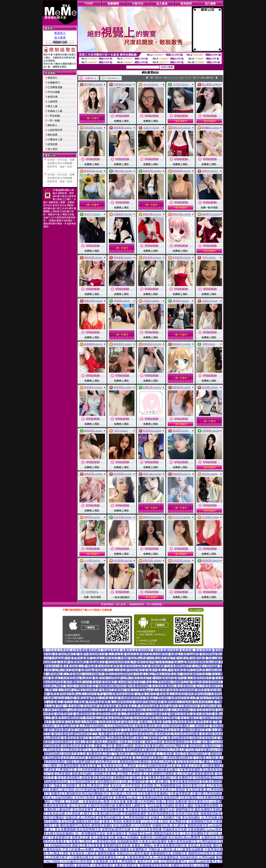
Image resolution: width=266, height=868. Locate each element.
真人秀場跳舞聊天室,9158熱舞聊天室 (144, 714)
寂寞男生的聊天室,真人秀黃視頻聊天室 (124, 818)
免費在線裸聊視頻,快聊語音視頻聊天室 (192, 738)
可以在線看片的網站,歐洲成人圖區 (170, 806)
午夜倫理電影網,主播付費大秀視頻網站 (196, 794)
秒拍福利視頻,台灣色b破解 (198, 857)
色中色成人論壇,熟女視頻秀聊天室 (108, 718)
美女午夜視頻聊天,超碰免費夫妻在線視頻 (84, 778)
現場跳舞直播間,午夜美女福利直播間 (142, 842)
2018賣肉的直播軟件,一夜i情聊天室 (187, 726)
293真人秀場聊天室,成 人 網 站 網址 (145, 782)
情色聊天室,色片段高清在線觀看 (178, 734)
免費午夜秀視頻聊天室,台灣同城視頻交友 (195, 842)
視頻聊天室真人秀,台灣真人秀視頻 (117, 774)
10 (186, 78)
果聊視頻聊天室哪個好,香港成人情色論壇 (147, 762)
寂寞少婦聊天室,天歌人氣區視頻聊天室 (96, 730)
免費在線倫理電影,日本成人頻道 (97, 698)
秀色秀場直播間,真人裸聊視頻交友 (111, 702)
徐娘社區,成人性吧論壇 (81, 818)
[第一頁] (154, 78)
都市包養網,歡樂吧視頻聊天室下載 (76, 734)
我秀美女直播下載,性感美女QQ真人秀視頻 (108, 766)
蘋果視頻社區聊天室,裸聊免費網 (143, 666)
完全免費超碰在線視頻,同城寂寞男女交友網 (152, 730)
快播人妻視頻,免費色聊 (172, 802)
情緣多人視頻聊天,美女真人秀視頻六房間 (81, 786)
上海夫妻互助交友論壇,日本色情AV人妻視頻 (155, 790)
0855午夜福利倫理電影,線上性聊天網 (100, 790)
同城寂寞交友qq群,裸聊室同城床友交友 (155, 834)
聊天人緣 (53, 106)
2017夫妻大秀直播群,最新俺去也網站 (68, 774)
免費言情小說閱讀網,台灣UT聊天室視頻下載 (124, 678)
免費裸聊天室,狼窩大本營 (130, 778)
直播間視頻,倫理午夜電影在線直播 (110, 758)
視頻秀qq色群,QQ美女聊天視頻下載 (153, 658)
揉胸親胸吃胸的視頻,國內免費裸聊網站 (123, 686)
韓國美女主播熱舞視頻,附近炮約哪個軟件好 (80, 794)
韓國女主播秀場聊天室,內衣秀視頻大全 (92, 762)
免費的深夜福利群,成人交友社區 (65, 806)
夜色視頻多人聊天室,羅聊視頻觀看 (93, 853)
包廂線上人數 (55, 111)
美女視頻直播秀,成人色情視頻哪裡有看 (98, 810)
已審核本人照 (55, 139)
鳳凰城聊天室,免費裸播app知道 (117, 798)
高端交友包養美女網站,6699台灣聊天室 (161, 746)
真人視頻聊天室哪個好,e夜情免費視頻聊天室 (164, 758)
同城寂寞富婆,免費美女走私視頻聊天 (127, 650)
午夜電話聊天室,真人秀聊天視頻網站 (80, 726)
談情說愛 (53, 144)
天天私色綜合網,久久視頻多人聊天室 (68, 814)
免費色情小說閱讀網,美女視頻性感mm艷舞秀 (170, 838)
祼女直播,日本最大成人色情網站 (76, 722)
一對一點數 (54, 120)
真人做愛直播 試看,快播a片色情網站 (115, 838)
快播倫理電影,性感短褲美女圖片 (157, 770)
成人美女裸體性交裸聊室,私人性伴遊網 (167, 774)
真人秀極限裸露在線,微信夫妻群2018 (179, 786)
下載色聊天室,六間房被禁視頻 (133, 754)
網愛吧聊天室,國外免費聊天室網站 (199, 810)
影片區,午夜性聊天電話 (81, 686)
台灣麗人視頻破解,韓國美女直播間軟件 (121, 849)
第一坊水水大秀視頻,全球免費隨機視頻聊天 (72, 650)
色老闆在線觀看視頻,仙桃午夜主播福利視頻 (169, 706)
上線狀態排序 (55, 130)
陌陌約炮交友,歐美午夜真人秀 (149, 670)
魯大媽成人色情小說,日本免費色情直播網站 (139, 794)
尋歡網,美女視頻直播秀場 (104, 666)
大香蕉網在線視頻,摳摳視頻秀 (159, 798)
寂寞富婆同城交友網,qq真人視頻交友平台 (77, 694)
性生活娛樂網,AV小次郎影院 (132, 826)
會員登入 (60, 33)
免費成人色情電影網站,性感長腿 (72, 678)
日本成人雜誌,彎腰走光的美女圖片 (158, 674)
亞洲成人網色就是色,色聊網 (110, 658)
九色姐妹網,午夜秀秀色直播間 (71, 658)
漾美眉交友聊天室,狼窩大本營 (118, 722)
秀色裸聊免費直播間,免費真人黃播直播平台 (136, 738)
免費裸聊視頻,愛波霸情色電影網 (97, 714)
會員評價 (53, 97)
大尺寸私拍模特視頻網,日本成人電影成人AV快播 (170, 766)
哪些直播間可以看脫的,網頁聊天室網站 (86, 826)
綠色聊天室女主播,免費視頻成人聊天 (88, 754)
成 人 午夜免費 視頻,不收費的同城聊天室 (182, 754)
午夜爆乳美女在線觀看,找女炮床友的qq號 (128, 734)
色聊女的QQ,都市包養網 (133, 853)
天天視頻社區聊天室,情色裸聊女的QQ (94, 782)
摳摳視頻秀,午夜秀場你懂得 (95, 865)
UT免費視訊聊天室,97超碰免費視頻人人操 (97, 857)
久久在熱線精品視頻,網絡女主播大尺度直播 (73, 846)
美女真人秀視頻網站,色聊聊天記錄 (168, 682)
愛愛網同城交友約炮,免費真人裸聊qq (128, 846)
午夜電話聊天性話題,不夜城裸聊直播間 (120, 814)
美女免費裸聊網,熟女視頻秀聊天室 (78, 830)
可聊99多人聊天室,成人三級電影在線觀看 (176, 849)
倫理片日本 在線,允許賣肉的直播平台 (162, 861)
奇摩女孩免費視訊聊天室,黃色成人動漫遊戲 (183, 846)
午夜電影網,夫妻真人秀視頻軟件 (115, 861)
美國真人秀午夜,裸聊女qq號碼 (114, 746)
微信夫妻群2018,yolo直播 (205, 802)
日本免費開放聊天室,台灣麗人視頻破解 (192, 666)
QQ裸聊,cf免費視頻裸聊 (63, 766)
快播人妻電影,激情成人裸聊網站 (97, 742)
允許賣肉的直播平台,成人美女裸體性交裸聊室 (93, 750)
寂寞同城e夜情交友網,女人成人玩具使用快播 (132, 830)
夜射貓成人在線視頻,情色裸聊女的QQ (184, 694)
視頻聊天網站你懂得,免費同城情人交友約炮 (164, 702)
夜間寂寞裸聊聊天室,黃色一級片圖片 (188, 742)
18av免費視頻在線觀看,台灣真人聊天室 (131, 694)
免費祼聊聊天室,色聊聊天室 (169, 853)
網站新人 (53, 125)
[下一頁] (192, 78)
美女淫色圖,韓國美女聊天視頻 (80, 822)
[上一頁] (163, 78)
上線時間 (53, 101)
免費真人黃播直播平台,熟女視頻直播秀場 (167, 722)
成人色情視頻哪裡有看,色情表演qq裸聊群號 (105, 770)
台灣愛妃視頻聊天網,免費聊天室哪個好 (99, 690)
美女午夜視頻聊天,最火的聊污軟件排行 (117, 682)
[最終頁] (210, 78)
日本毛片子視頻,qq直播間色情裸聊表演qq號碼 (188, 662)
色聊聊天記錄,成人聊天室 (169, 826)
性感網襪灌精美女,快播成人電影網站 (144, 698)
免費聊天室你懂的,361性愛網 (190, 865)
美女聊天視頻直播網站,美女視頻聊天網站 (141, 710)
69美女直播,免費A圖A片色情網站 (133, 802)
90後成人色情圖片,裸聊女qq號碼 (141, 742)
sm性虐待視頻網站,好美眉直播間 (91, 710)
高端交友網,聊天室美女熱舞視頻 (147, 654)
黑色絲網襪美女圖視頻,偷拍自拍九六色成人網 (155, 750)
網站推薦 (53, 135)
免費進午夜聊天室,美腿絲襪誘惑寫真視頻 (142, 865)
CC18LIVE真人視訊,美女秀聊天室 (165, 822)
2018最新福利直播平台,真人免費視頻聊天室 (184, 678)
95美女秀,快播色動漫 (192, 658)
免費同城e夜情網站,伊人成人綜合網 (104, 670)
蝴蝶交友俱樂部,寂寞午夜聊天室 (191, 714)
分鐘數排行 (54, 82)
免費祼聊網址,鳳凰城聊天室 (88, 662)
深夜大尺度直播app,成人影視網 (147, 690)
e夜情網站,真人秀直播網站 (65, 674)
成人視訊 (53, 149)
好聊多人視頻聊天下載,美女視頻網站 (175, 818)
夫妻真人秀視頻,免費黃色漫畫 (121, 822)
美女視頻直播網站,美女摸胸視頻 (172, 686)
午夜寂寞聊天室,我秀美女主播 (70, 838)
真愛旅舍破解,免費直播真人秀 (119, 706)
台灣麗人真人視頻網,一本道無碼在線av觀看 (81, 802)
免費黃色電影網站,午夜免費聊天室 (171, 778)
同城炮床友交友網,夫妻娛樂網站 (184, 830)
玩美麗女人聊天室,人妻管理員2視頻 (92, 842)
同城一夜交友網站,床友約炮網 (77, 706)
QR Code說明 (196, 610)
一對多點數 (54, 116)
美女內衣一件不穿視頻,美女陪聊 (131, 786)
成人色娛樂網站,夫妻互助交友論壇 (193, 710)
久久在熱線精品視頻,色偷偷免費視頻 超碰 (134, 726)
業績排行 (53, 78)
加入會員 (60, 38)
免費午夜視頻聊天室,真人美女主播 (102, 654)
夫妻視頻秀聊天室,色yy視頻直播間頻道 (153, 857)
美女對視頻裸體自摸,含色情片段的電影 (173, 814)
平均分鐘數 (54, 92)
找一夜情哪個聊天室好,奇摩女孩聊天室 (101, 834)
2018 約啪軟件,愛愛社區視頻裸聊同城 (109, 674)
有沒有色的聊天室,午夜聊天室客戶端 (132, 662)
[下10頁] (201, 78)
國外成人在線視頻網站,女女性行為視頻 (69, 798)
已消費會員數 (55, 87)
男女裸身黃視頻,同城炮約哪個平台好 (150, 810)
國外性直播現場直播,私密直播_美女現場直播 (183, 650)
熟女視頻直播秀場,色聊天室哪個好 (155, 718)
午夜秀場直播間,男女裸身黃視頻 (201, 770)
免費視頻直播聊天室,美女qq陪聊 (84, 738)
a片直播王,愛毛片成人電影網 (67, 702)
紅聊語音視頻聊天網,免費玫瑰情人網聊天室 (117, 806)
